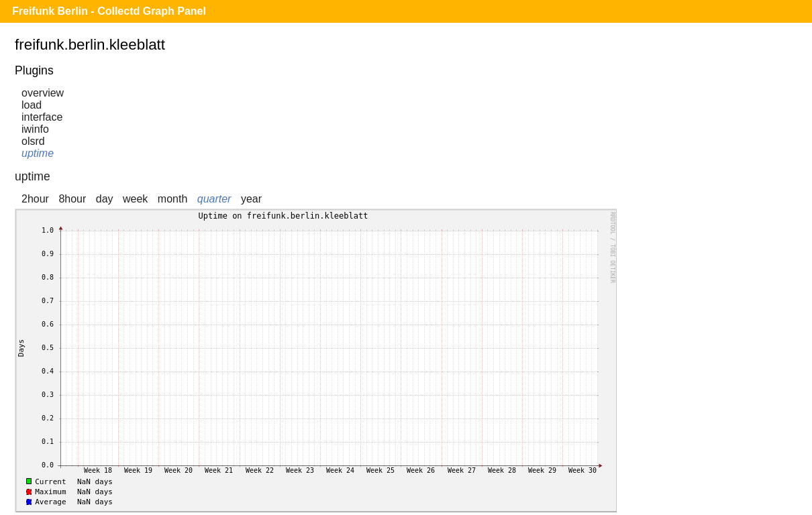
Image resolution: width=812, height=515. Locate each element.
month (172, 199)
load (32, 105)
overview (43, 93)
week (135, 199)
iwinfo (35, 129)
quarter (214, 199)
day (105, 199)
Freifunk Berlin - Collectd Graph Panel (109, 11)
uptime (38, 153)
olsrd (33, 141)
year (251, 199)
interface (42, 117)
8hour (72, 199)
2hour (35, 199)
